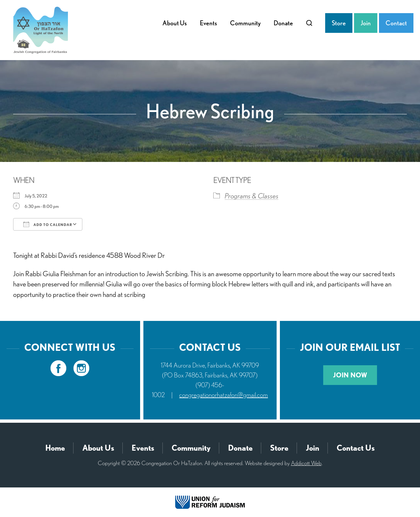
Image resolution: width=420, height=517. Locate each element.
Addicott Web (306, 463)
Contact (396, 23)
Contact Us (356, 448)
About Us (175, 23)
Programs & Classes (252, 196)
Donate (283, 23)
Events (208, 23)
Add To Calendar (48, 224)
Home (55, 448)
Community (245, 23)
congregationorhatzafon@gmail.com (223, 395)
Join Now (350, 375)
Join (366, 23)
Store (339, 23)
